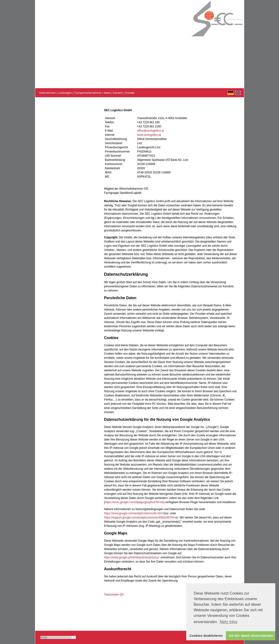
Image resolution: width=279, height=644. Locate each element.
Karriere (118, 93)
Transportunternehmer (88, 93)
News (107, 93)
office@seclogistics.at (150, 131)
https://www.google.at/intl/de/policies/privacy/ (132, 557)
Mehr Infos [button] (229, 622)
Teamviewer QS (114, 595)
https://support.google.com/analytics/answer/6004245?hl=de (141, 518)
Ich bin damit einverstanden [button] (251, 636)
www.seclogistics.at (149, 135)
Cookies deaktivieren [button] (206, 636)
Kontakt (130, 93)
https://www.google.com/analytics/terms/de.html (133, 513)
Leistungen (65, 93)
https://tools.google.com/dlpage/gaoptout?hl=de (134, 502)
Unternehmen (47, 93)
